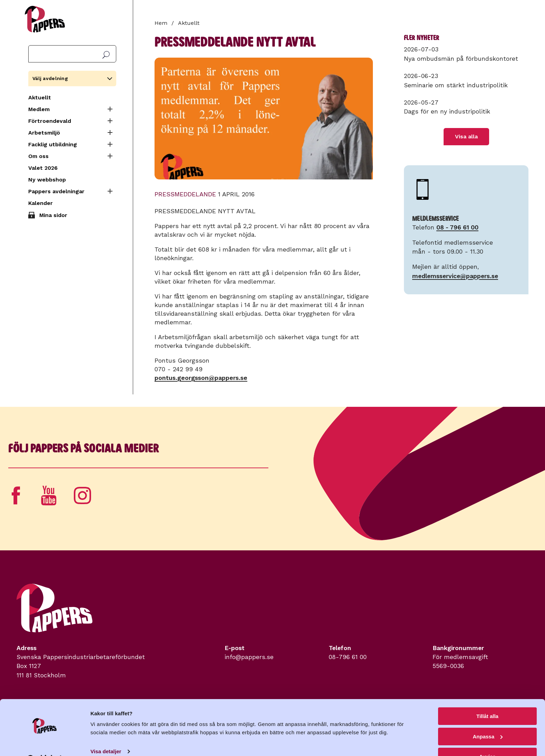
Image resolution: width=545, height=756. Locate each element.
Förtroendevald (50, 121)
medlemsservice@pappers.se (455, 276)
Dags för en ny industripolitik (447, 111)
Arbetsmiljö (44, 133)
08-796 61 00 (348, 657)
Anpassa (488, 719)
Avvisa (487, 739)
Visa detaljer (106, 734)
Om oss (38, 156)
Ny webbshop (47, 180)
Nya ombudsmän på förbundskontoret (461, 59)
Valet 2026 (43, 168)
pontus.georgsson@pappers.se (201, 378)
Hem (161, 23)
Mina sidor (53, 215)
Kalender (41, 203)
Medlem (39, 109)
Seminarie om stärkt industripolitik (456, 85)
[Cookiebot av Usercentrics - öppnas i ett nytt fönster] (45, 743)
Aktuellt (40, 97)
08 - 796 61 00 (457, 227)
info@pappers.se (249, 657)
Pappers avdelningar (56, 191)
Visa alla (466, 136)
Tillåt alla (487, 699)
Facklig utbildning (53, 144)
